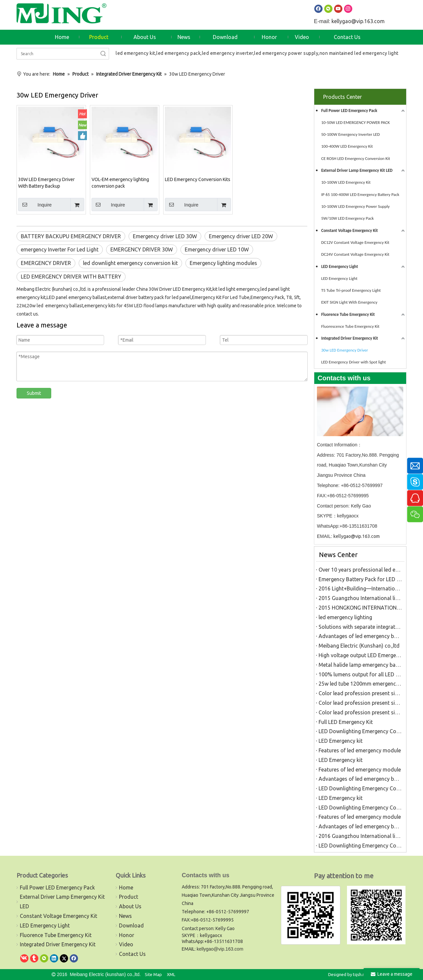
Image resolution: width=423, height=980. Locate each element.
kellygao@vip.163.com (358, 21)
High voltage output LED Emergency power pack (360, 655)
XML (171, 974)
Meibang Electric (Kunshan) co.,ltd (359, 646)
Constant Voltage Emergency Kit (349, 230)
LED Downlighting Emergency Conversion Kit (360, 731)
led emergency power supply (286, 53)
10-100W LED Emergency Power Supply (355, 206)
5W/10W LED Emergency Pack (347, 218)
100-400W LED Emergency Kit (347, 146)
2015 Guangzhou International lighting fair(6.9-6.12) (360, 598)
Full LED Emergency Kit (346, 722)
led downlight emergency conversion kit (130, 263)
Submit (34, 393)
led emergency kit (135, 53)
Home (126, 887)
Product (129, 897)
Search (103, 54)
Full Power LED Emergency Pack (349, 111)
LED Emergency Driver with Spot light (354, 362)
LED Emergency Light (340, 266)
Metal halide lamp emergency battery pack (360, 665)
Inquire (35, 205)
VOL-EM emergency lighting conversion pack (120, 183)
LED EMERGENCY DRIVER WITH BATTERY (71, 277)
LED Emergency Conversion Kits (198, 179)
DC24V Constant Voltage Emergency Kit (355, 254)
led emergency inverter (228, 53)
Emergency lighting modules (223, 263)
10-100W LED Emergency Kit (346, 182)
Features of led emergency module (360, 750)
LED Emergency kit (341, 741)
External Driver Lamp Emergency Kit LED (357, 170)
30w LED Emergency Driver (345, 350)
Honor (127, 935)
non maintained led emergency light (359, 53)
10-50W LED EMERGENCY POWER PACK (355, 122)
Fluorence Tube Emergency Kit (348, 314)
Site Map (153, 974)
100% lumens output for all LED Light (360, 674)
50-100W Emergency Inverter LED (350, 134)
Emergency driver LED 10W (217, 249)
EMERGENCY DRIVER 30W (142, 249)
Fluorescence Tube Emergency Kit (350, 326)
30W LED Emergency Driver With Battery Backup (46, 183)
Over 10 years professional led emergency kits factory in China (360, 570)
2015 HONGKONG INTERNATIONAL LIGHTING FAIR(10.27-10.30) (360, 608)
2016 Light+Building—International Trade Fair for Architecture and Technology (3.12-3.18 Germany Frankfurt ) (360, 588)
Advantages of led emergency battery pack (360, 636)
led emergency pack (178, 53)
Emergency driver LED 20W (241, 236)
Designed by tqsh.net (348, 974)
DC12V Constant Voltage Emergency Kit (355, 242)
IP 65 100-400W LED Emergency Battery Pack (360, 194)
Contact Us (132, 954)
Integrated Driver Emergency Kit (350, 338)
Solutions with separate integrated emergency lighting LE (360, 627)
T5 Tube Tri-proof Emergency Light (351, 290)
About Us (130, 906)
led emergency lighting (345, 617)
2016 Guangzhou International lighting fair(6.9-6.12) (360, 836)
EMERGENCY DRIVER (46, 263)
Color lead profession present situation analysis (360, 693)
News (125, 916)
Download (131, 925)
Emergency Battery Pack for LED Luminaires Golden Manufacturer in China (360, 579)
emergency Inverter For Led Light (60, 249)
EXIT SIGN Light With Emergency (349, 302)
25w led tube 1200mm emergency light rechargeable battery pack (360, 684)
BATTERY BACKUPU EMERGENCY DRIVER (71, 236)
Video (126, 944)
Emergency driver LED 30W (165, 236)
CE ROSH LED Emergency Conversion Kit (356, 158)
